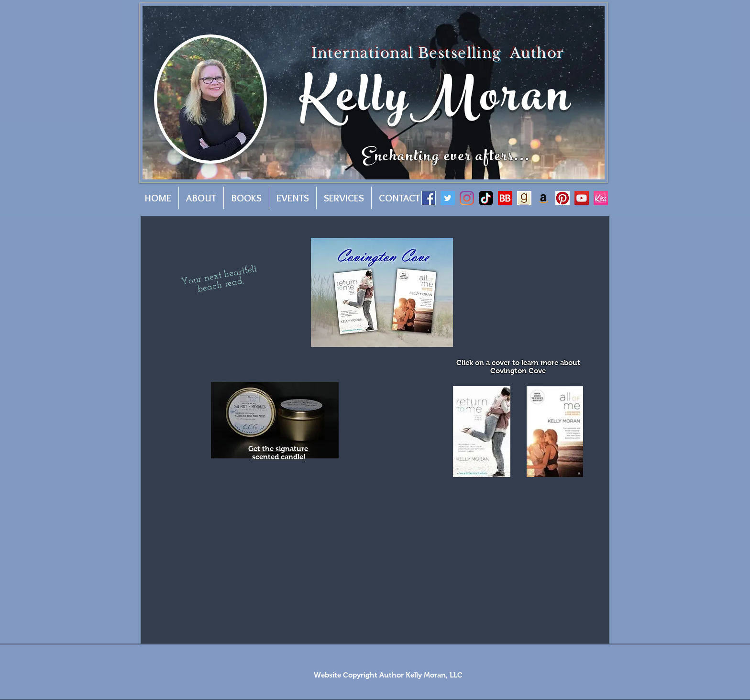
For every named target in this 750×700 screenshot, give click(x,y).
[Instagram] (467, 198)
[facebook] (429, 198)
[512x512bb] (601, 198)
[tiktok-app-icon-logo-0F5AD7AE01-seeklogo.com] (486, 198)
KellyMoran (436, 102)
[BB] (505, 198)
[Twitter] (448, 198)
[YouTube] (582, 198)
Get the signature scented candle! (279, 453)
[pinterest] (562, 198)
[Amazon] (543, 198)
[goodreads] (524, 198)
